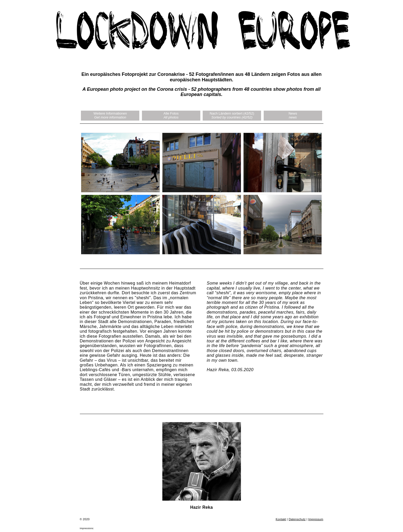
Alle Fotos (171, 115)
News (293, 115)
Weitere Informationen (110, 115)
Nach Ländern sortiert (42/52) (232, 115)
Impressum (316, 519)
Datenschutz (297, 519)
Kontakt (281, 519)
